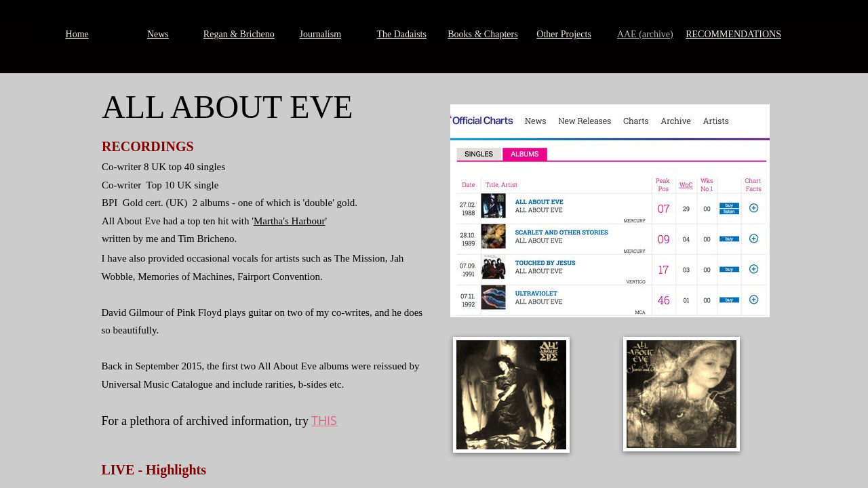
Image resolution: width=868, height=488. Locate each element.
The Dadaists (401, 34)
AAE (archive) (645, 34)
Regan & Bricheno (239, 34)
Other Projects (564, 34)
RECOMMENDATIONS (733, 34)
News (158, 34)
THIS (324, 420)
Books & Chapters (482, 34)
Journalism (320, 34)
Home (77, 34)
